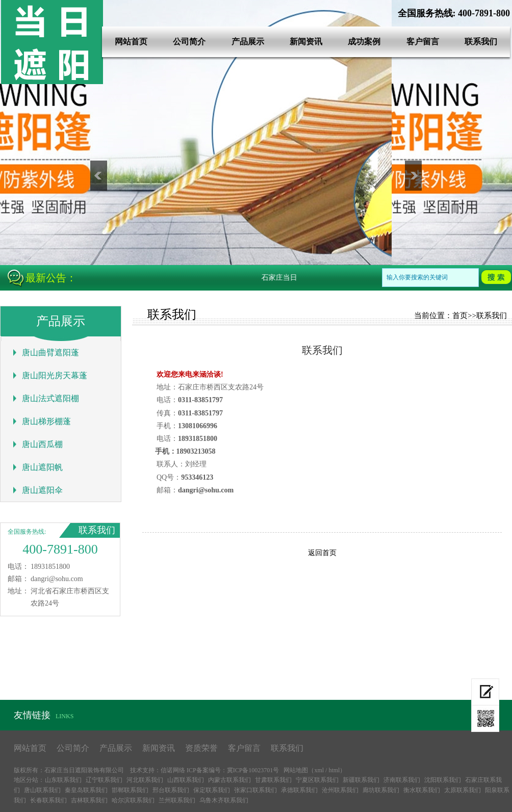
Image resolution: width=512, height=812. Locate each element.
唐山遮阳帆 (42, 467)
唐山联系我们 (42, 790)
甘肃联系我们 (273, 780)
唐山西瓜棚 (42, 444)
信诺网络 (173, 770)
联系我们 (481, 42)
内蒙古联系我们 (229, 780)
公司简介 (189, 42)
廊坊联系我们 (381, 790)
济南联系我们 (402, 780)
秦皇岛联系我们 (86, 790)
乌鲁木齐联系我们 (224, 800)
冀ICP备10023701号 (253, 770)
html (334, 770)
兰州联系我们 (177, 800)
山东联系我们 (63, 780)
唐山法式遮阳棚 (50, 398)
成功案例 (364, 42)
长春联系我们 (48, 800)
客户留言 (423, 42)
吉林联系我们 (89, 800)
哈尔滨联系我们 (133, 800)
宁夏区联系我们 (317, 780)
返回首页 (322, 553)
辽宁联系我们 (104, 780)
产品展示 (248, 42)
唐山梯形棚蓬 (46, 421)
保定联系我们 (212, 790)
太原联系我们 (463, 790)
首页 (460, 316)
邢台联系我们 (171, 790)
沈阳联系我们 (443, 780)
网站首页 (131, 42)
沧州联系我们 (340, 790)
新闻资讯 (306, 42)
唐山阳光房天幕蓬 (55, 375)
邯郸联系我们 (130, 790)
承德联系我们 (299, 790)
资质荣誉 (201, 748)
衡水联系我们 (422, 790)
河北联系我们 (145, 780)
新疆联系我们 (361, 780)
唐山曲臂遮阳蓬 (50, 352)
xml (319, 770)
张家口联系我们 (255, 790)
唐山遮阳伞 (42, 490)
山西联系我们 (186, 780)
